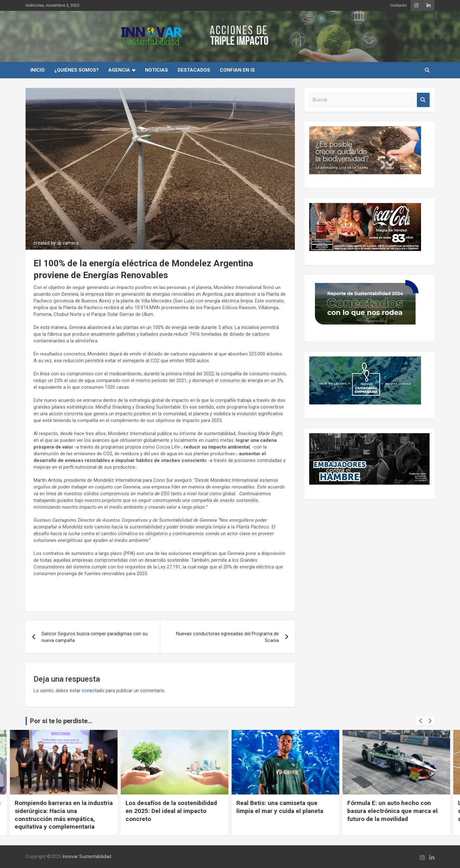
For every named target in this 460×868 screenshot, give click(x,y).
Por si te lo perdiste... (61, 721)
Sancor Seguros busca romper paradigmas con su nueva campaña (95, 637)
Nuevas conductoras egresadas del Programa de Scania (227, 637)
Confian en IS (237, 70)
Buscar (423, 100)
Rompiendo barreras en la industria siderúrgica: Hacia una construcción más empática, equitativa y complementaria (64, 815)
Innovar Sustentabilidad (87, 856)
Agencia (119, 70)
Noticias (157, 70)
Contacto (399, 5)
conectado (93, 691)
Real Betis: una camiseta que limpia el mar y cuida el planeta (280, 807)
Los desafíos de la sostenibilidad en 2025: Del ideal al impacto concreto (171, 811)
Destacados (194, 70)
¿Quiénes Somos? (77, 70)
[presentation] (421, 721)
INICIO (38, 70)
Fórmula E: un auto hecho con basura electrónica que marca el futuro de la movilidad (392, 811)
